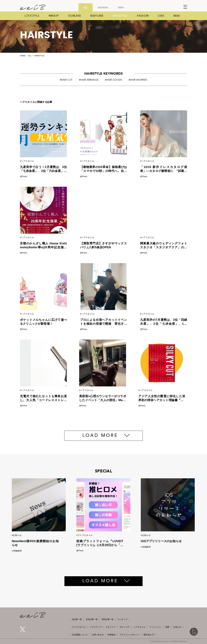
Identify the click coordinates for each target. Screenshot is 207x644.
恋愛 (167, 627)
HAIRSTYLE (120, 16)
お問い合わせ (98, 635)
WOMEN (103, 7)
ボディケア (125, 627)
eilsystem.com (163, 641)
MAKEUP (54, 16)
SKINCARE (74, 16)
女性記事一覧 (92, 619)
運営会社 (148, 635)
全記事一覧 (77, 619)
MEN (121, 7)
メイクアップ (96, 627)
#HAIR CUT (66, 80)
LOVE (161, 16)
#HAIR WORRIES (138, 80)
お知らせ (177, 627)
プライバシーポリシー (129, 635)
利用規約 (112, 635)
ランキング (123, 619)
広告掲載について (80, 635)
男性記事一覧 (108, 619)
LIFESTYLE (32, 16)
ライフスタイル (79, 627)
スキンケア (111, 627)
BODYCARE (97, 16)
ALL (86, 7)
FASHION (143, 16)
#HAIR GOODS (114, 80)
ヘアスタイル (139, 627)
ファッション (155, 627)
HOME (23, 56)
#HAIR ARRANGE (89, 80)
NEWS (177, 16)
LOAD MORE (100, 436)
